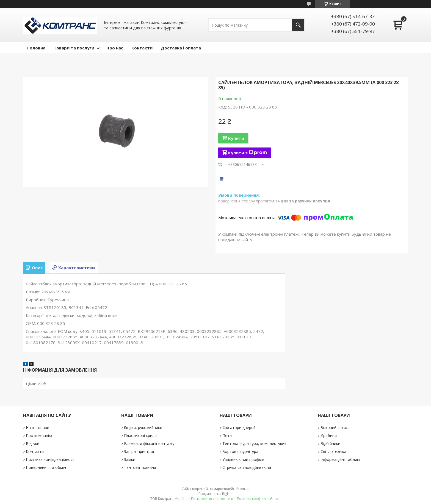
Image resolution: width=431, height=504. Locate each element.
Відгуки (33, 443)
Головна (36, 48)
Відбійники (330, 443)
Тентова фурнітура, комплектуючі (254, 443)
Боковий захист (335, 428)
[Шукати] (298, 25)
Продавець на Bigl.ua (215, 494)
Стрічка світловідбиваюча (247, 467)
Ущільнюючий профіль (243, 459)
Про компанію (39, 435)
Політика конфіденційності (51, 459)
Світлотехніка (333, 451)
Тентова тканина (140, 467)
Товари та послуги (74, 48)
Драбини (329, 435)
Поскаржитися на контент (212, 499)
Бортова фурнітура (240, 451)
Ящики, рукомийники (143, 428)
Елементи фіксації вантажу (149, 443)
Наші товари (38, 428)
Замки (130, 459)
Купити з (248, 153)
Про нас (115, 48)
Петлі (227, 435)
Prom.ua (243, 489)
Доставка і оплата (181, 48)
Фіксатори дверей (239, 428)
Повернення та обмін (46, 467)
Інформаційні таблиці (340, 459)
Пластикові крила (140, 435)
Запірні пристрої (139, 451)
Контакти (142, 48)
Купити (236, 138)
